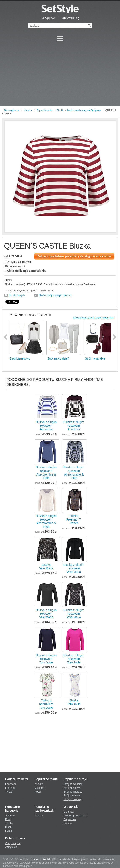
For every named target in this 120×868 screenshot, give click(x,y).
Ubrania (28, 110)
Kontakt (47, 859)
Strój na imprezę (73, 792)
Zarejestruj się (70, 18)
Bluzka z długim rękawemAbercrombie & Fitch (46, 473)
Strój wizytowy (72, 788)
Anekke (39, 784)
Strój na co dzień (73, 784)
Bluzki (60, 110)
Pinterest (10, 788)
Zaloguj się (48, 18)
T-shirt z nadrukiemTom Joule (46, 704)
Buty (8, 819)
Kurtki (9, 831)
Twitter (9, 792)
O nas (35, 859)
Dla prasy (69, 812)
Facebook (11, 784)
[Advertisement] (60, 74)
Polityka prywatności (75, 816)
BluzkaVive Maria (46, 567)
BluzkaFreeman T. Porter (74, 519)
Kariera (68, 823)
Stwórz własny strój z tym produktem (94, 318)
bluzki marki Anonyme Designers (84, 110)
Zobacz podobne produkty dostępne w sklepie (74, 256)
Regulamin (70, 819)
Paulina (39, 816)
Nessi (38, 792)
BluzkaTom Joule (74, 702)
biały (51, 291)
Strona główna (11, 110)
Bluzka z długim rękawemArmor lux (46, 426)
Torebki (9, 823)
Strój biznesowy (73, 799)
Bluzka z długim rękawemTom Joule (46, 659)
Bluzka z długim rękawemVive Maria (74, 568)
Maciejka (39, 788)
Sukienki (10, 816)
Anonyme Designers (25, 291)
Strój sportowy (72, 796)
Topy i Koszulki (45, 110)
